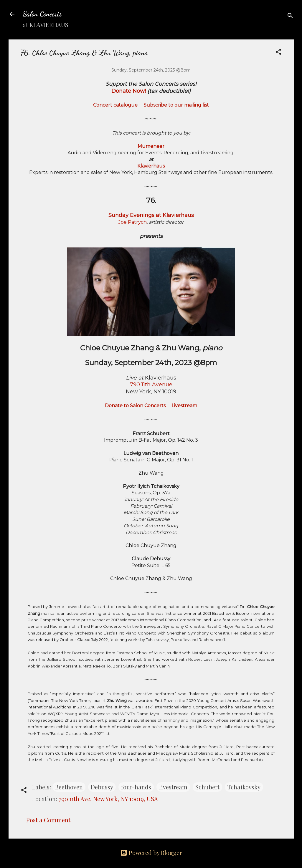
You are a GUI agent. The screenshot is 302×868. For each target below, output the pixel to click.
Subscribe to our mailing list (176, 105)
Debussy (102, 787)
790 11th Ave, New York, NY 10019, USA (108, 799)
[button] (278, 52)
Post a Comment (48, 820)
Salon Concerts (42, 14)
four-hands (136, 787)
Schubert (207, 787)
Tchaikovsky (244, 787)
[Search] (290, 16)
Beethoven (69, 787)
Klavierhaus (151, 166)
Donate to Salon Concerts (135, 406)
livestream (173, 787)
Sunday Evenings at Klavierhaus (151, 215)
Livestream (184, 406)
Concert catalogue (115, 105)
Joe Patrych (133, 222)
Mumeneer (151, 146)
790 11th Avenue (151, 385)
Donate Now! (129, 91)
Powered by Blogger (151, 853)
